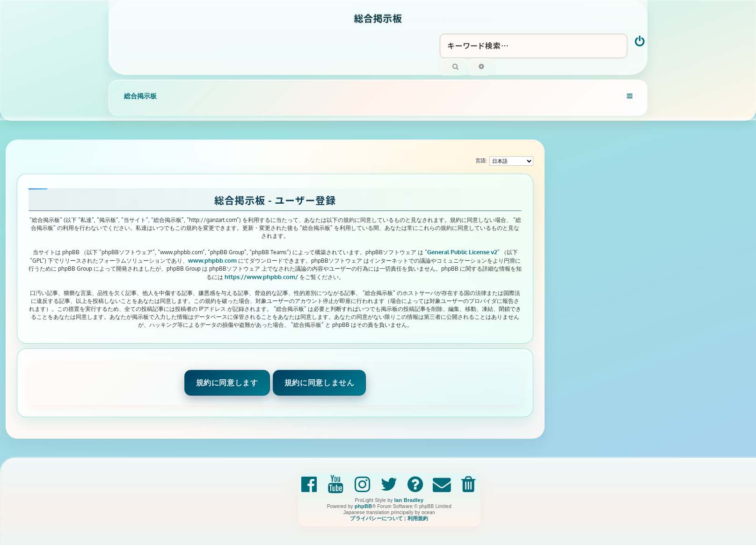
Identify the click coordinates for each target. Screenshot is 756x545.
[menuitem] (640, 42)
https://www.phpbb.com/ (261, 276)
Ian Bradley (409, 500)
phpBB (363, 506)
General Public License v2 (462, 252)
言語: (481, 161)
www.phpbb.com (212, 260)
